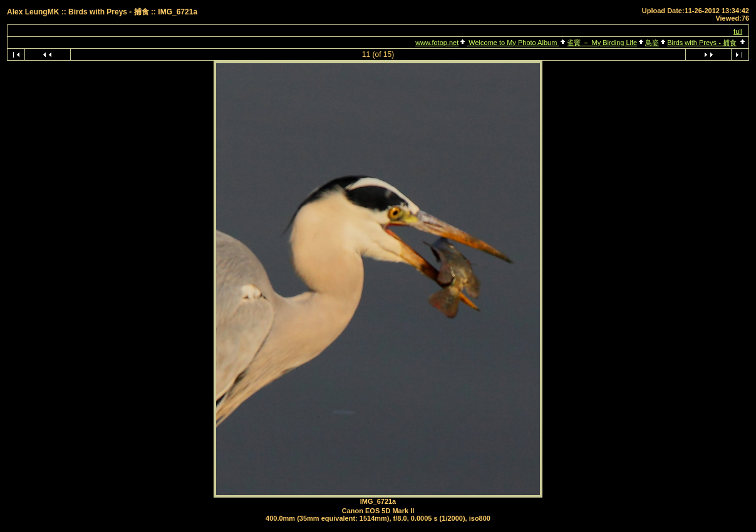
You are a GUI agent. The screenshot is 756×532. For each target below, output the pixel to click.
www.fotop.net (437, 43)
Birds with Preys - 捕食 (702, 43)
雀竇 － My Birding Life (602, 43)
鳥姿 (652, 43)
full (738, 31)
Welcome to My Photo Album (513, 43)
